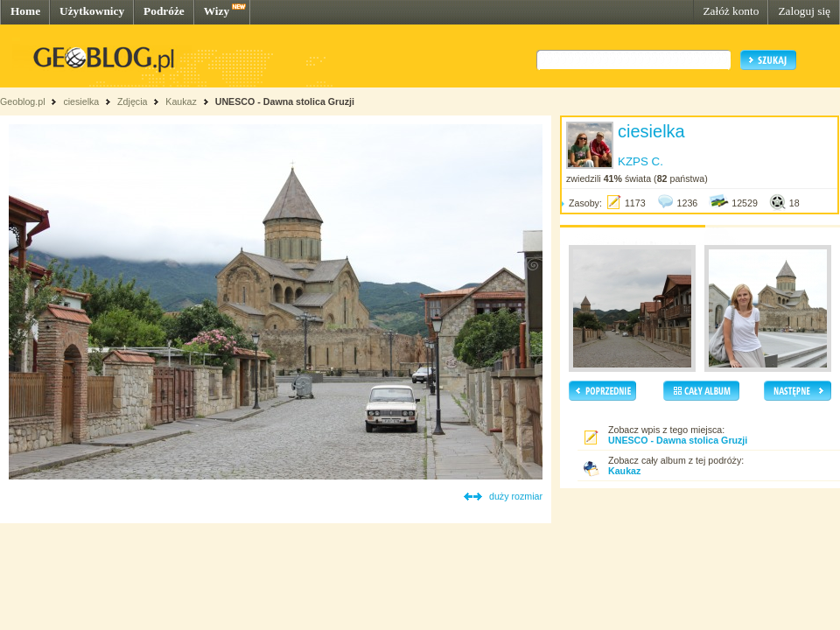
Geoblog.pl (23, 101)
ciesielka (81, 101)
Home (25, 11)
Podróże (164, 11)
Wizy (217, 11)
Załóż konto (731, 11)
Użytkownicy (92, 11)
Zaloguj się (804, 11)
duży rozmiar (516, 496)
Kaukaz (181, 101)
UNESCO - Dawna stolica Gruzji (285, 101)
